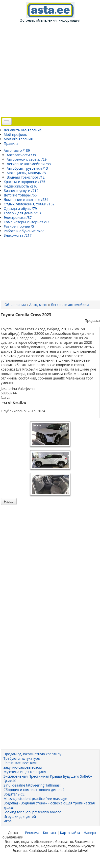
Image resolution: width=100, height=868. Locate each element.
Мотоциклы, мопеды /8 (26, 173)
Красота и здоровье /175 (25, 182)
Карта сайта (70, 833)
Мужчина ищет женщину (25, 772)
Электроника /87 (18, 217)
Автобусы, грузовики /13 (27, 168)
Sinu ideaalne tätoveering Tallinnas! (32, 785)
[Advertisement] (52, 69)
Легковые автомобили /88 (29, 164)
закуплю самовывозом (23, 767)
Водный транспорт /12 (26, 177)
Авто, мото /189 (17, 150)
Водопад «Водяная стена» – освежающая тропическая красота (49, 805)
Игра (8, 821)
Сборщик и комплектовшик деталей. (35, 790)
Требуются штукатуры (22, 758)
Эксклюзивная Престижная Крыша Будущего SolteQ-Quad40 (48, 778)
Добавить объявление (23, 130)
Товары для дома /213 (22, 213)
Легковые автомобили (70, 305)
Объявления (15, 305)
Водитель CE (14, 794)
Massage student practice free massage (35, 799)
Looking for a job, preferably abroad (32, 812)
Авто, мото (38, 305)
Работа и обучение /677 (24, 231)
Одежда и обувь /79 (20, 208)
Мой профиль (15, 134)
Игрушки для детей (20, 816)
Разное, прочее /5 (19, 226)
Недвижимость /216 (20, 186)
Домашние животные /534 (26, 200)
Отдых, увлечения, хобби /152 (29, 204)
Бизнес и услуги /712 (21, 191)
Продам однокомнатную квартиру (32, 754)
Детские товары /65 (20, 195)
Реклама (32, 833)
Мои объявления (18, 139)
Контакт (50, 833)
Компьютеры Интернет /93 (26, 222)
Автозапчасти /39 (21, 155)
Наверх (90, 833)
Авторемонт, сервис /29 (27, 159)
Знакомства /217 (18, 235)
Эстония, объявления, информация (50, 12)
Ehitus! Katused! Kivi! (20, 763)
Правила (11, 143)
